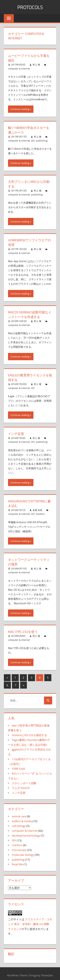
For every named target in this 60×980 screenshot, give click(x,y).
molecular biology (23, 853)
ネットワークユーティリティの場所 (29, 560)
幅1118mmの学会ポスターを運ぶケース (29, 130)
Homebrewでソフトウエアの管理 (29, 242)
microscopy (19, 848)
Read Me (17, 862)
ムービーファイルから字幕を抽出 (29, 58)
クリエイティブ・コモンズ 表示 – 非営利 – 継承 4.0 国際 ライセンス (30, 922)
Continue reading (20, 109)
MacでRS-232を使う (23, 630)
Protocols (30, 7)
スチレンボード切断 (24, 781)
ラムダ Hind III (21, 786)
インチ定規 (16, 432)
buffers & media (22, 819)
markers (40, 512)
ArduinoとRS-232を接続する (29, 733)
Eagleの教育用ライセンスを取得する (30, 376)
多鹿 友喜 (37, 508)
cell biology (19, 824)
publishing (42, 140)
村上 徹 (36, 64)
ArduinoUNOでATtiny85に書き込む (29, 502)
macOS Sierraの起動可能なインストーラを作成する (30, 314)
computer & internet (19, 68)
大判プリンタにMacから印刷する (29, 183)
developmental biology (26, 834)
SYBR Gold (18, 767)
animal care (19, 814)
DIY (33, 140)
